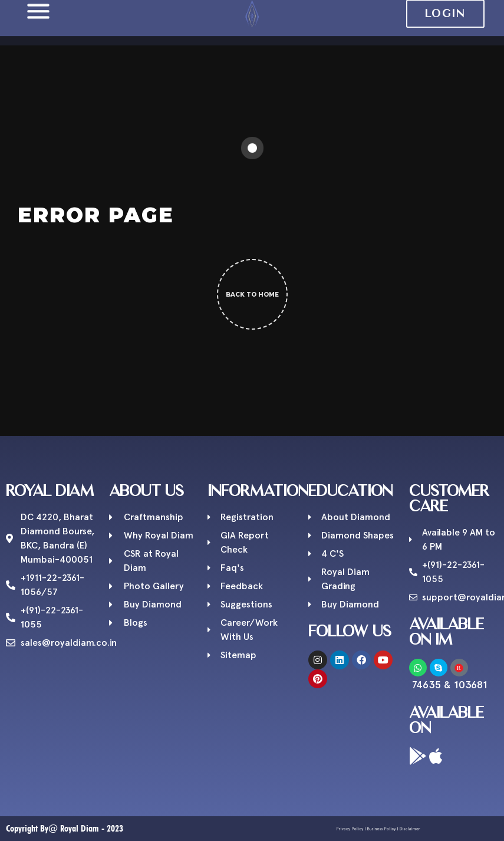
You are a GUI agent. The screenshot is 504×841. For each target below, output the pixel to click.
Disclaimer (398, 829)
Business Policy (380, 829)
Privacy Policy (360, 829)
